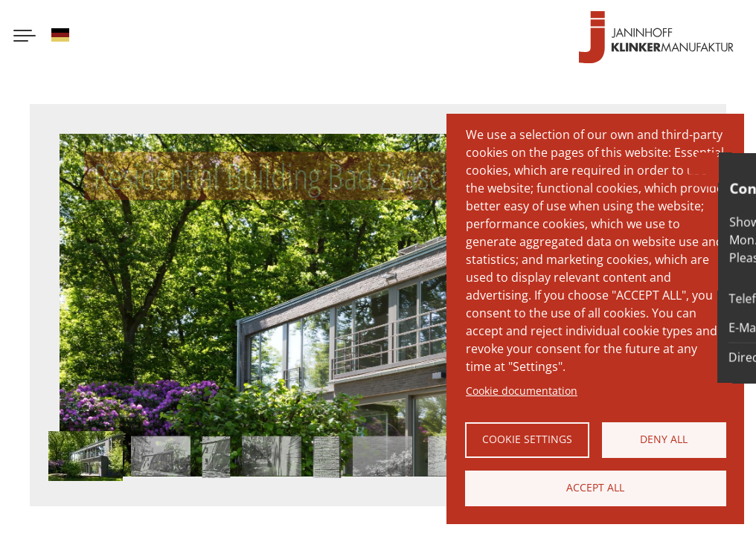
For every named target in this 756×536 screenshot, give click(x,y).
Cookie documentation (522, 391)
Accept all (595, 487)
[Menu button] (25, 37)
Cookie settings (527, 439)
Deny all (664, 439)
